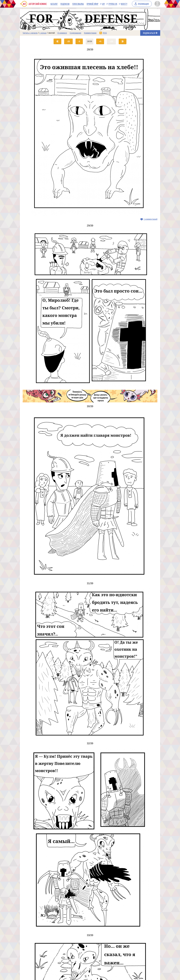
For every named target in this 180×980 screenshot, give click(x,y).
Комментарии (90, 33)
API (103, 4)
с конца (43, 33)
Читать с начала (30, 33)
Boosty (124, 4)
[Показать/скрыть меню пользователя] (157, 4)
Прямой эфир (92, 4)
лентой (51, 33)
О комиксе (62, 33)
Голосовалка (78, 4)
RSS (105, 33)
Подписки (65, 4)
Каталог (54, 4)
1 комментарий (150, 219)
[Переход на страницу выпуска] (90, 135)
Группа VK (113, 4)
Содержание (76, 33)
